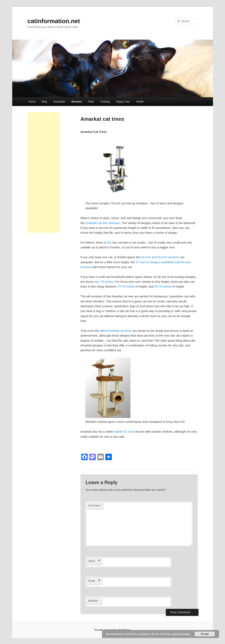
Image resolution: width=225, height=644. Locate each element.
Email (94, 581)
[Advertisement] (44, 172)
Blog (44, 102)
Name (94, 561)
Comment (95, 505)
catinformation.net (54, 21)
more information (181, 634)
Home (32, 102)
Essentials (59, 102)
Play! (91, 102)
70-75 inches (126, 286)
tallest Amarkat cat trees (116, 331)
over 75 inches (104, 282)
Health (140, 102)
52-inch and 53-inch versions (160, 257)
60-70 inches (163, 286)
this (109, 242)
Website (93, 601)
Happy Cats (123, 102)
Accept (205, 634)
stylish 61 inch (124, 432)
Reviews (77, 102)
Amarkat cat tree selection (103, 223)
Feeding (105, 102)
